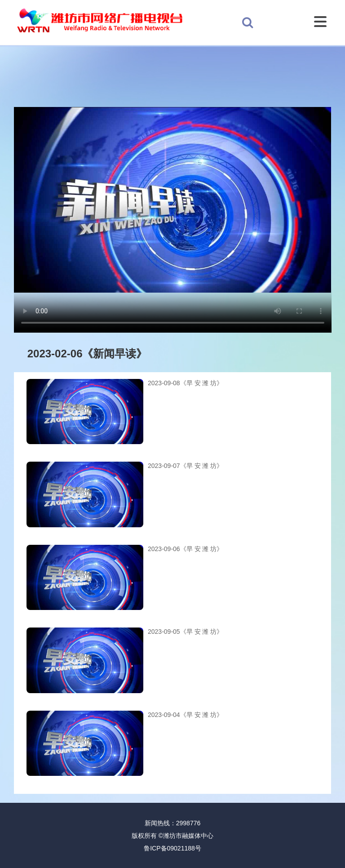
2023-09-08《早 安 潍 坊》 (185, 383)
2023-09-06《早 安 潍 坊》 (185, 549)
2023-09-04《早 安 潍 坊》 (185, 715)
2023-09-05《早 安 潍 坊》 (185, 632)
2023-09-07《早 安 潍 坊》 (185, 466)
